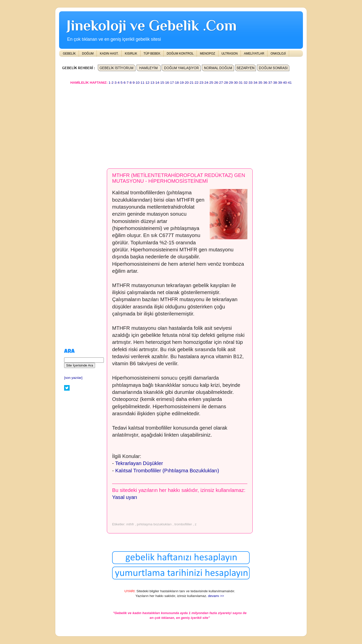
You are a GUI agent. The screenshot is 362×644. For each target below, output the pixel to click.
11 (142, 83)
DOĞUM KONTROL (180, 54)
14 (157, 83)
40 (285, 83)
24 (206, 83)
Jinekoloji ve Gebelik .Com (152, 25)
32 (246, 83)
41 (290, 83)
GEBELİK (69, 54)
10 (138, 83)
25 (211, 83)
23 (201, 83)
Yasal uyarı (125, 497)
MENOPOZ (208, 54)
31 (241, 83)
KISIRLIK (131, 54)
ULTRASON (230, 54)
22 (196, 83)
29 (231, 83)
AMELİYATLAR (254, 54)
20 (187, 83)
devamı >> (216, 596)
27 (221, 83)
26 (216, 83)
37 (270, 83)
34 (256, 83)
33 (251, 83)
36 (265, 83)
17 (172, 83)
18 (177, 83)
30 (236, 83)
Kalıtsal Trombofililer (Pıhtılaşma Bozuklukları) (167, 471)
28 (226, 83)
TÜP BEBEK (152, 54)
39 (280, 83)
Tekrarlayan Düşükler (139, 463)
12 (147, 83)
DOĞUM (88, 54)
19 (182, 83)
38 (275, 83)
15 (162, 83)
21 (192, 83)
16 (167, 83)
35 (260, 83)
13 (152, 83)
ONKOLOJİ (278, 54)
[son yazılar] (73, 378)
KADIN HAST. (109, 54)
